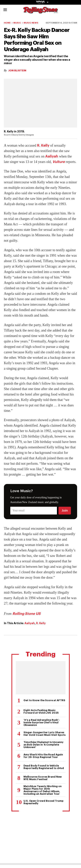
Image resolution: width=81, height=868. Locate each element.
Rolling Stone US (27, 614)
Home (7, 23)
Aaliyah (52, 156)
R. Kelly (43, 145)
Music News (31, 23)
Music (17, 23)
